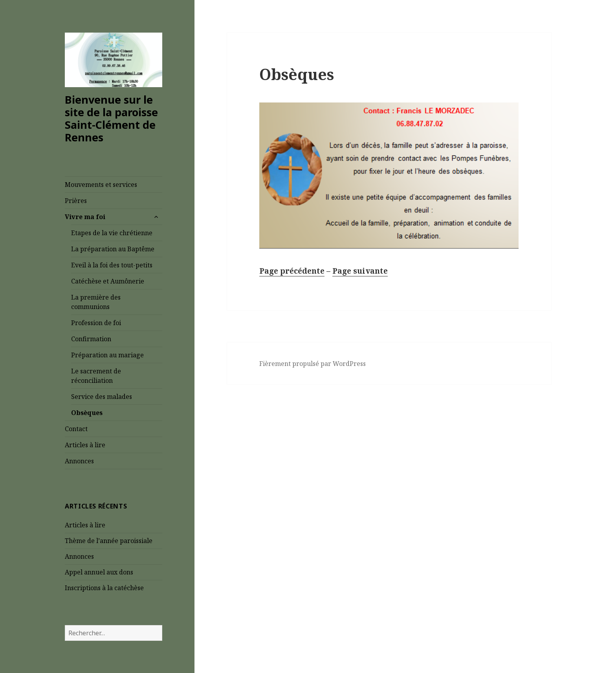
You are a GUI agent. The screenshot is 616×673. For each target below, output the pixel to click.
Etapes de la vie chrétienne (112, 233)
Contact (76, 429)
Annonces (79, 461)
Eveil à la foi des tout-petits (112, 265)
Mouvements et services (101, 185)
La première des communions (96, 302)
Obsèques (88, 413)
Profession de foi (96, 323)
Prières (76, 201)
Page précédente (292, 271)
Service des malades (102, 397)
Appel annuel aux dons (99, 572)
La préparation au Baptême (113, 249)
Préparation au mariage (107, 355)
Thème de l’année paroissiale (109, 541)
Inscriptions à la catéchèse (104, 588)
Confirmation (92, 339)
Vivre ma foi (85, 217)
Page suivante (360, 271)
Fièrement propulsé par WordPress (313, 364)
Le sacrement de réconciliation (96, 376)
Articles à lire (85, 445)
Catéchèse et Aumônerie (108, 281)
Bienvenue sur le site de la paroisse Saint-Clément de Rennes (111, 118)
